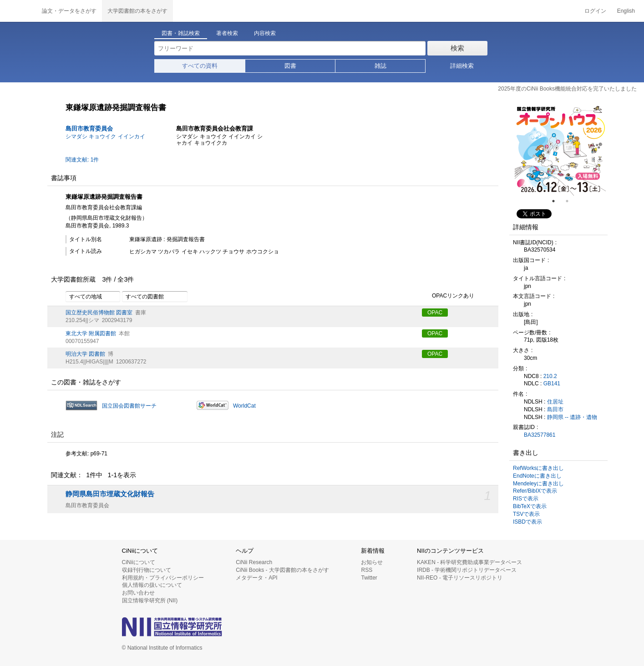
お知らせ (372, 562)
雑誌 (380, 66)
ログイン (595, 11)
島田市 (555, 409)
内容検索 (265, 33)
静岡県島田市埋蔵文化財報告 (110, 494)
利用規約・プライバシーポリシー (163, 578)
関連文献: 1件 (82, 160)
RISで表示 (526, 499)
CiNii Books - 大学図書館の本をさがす (282, 570)
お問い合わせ (138, 593)
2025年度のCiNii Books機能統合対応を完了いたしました (567, 89)
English (626, 11)
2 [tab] (571, 201)
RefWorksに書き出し (538, 468)
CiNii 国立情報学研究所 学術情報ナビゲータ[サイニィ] (18, 11)
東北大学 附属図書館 (91, 333)
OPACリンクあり (448, 296)
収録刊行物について (147, 570)
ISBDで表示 (527, 522)
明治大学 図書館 (85, 354)
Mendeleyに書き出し (538, 484)
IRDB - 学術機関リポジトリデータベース (467, 570)
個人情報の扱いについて (152, 585)
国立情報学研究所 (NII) (150, 600)
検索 (457, 48)
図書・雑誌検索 (181, 33)
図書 (290, 66)
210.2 (550, 376)
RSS (367, 570)
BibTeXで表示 (530, 506)
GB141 (552, 383)
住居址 (555, 402)
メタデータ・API (256, 578)
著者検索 (227, 33)
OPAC (435, 313)
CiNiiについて (139, 562)
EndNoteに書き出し (537, 476)
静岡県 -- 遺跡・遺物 (572, 417)
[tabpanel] (560, 150)
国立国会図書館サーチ (129, 406)
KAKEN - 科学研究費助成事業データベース (469, 562)
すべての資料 (200, 66)
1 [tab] (557, 201)
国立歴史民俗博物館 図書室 (99, 313)
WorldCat (244, 406)
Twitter (369, 578)
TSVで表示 (526, 514)
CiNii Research (254, 562)
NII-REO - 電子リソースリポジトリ (460, 578)
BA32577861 (540, 435)
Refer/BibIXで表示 (535, 491)
